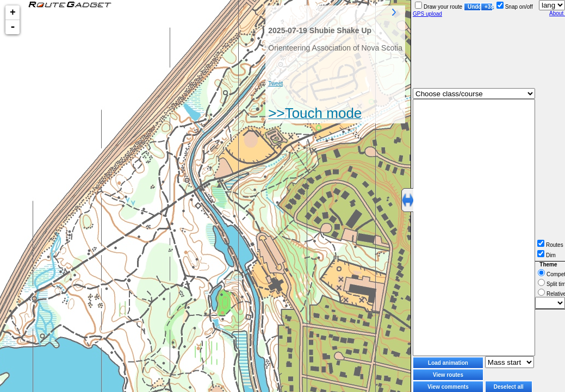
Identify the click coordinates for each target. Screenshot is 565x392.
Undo (474, 7)
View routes (448, 375)
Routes (550, 245)
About (557, 13)
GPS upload (427, 14)
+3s (489, 7)
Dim (547, 255)
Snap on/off (515, 7)
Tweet (275, 83)
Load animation (448, 363)
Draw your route (439, 7)
